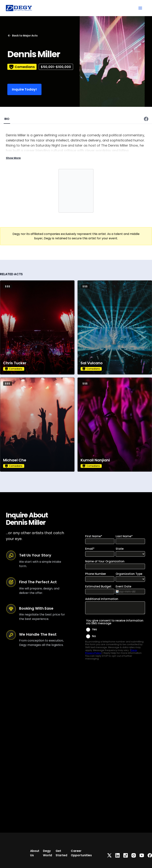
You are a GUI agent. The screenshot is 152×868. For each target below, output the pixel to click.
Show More (13, 158)
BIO (7, 119)
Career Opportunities (81, 853)
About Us (35, 853)
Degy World (47, 853)
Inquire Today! (24, 89)
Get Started (61, 853)
